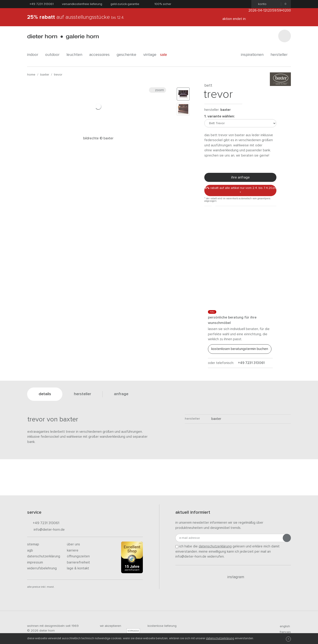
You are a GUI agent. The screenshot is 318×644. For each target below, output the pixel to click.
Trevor (58, 75)
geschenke (128, 55)
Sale (166, 55)
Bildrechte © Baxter (98, 138)
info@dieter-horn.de (46, 530)
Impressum (35, 562)
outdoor (54, 55)
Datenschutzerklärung (44, 556)
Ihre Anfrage (240, 177)
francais (283, 632)
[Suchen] (285, 36)
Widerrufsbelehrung (42, 568)
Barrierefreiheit (78, 562)
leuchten (76, 55)
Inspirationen (254, 55)
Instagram (233, 577)
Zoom (158, 90)
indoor (34, 55)
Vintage (150, 55)
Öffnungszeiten (78, 556)
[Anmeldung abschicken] (287, 538)
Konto (261, 4)
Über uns (73, 544)
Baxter (45, 75)
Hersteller (281, 55)
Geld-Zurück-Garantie (125, 4)
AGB (30, 550)
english (283, 626)
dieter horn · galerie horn (63, 37)
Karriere (73, 550)
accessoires (101, 55)
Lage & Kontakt (78, 568)
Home (31, 75)
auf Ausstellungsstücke (76, 17)
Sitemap (33, 544)
